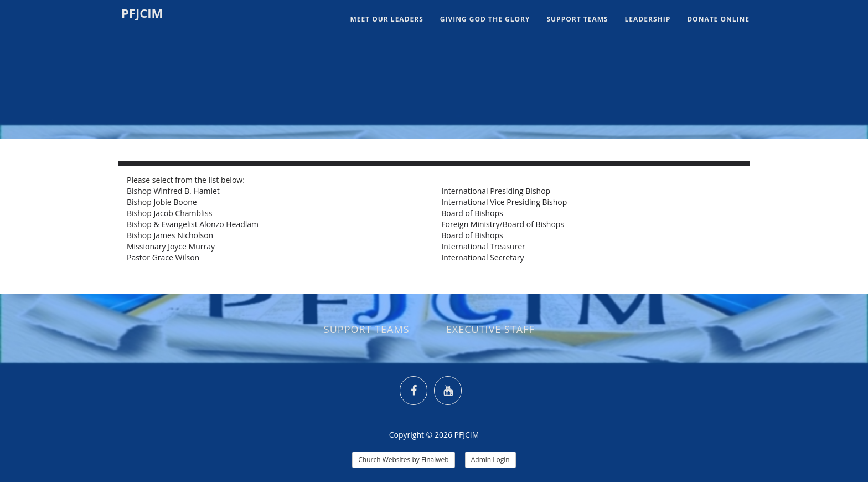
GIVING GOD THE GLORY (485, 19)
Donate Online (718, 19)
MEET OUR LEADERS (386, 19)
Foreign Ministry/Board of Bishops (503, 224)
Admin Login (490, 460)
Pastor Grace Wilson (163, 257)
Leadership (648, 19)
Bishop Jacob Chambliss (169, 213)
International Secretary (482, 257)
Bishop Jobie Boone (162, 202)
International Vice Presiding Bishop (504, 202)
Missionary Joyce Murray (171, 246)
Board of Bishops (472, 213)
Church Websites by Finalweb (403, 460)
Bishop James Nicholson (170, 235)
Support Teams (577, 19)
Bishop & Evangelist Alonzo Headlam (193, 224)
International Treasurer (483, 246)
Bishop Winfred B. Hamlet (173, 191)
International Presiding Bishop (496, 191)
